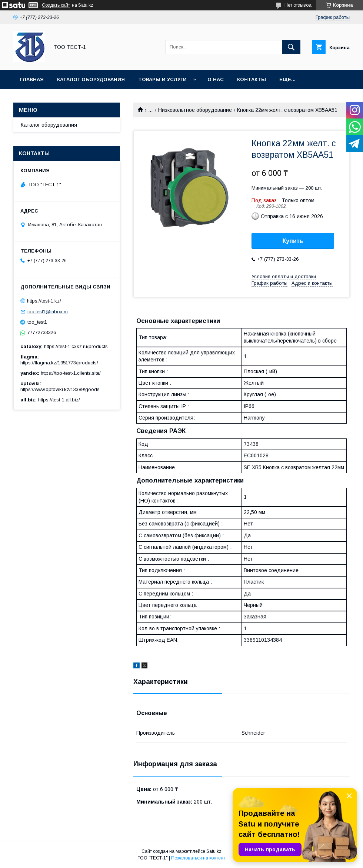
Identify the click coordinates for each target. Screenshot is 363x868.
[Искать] (291, 47)
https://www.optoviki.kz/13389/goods (60, 389)
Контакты (252, 79)
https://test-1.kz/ (44, 301)
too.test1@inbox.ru (48, 312)
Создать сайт (56, 5)
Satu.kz (214, 851)
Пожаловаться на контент (198, 858)
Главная (32, 79)
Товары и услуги (162, 79)
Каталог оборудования (91, 79)
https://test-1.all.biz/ (59, 400)
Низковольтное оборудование (195, 110)
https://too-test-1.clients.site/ (71, 373)
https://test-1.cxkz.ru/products (76, 346)
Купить (293, 241)
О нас (216, 79)
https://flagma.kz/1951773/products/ (59, 363)
